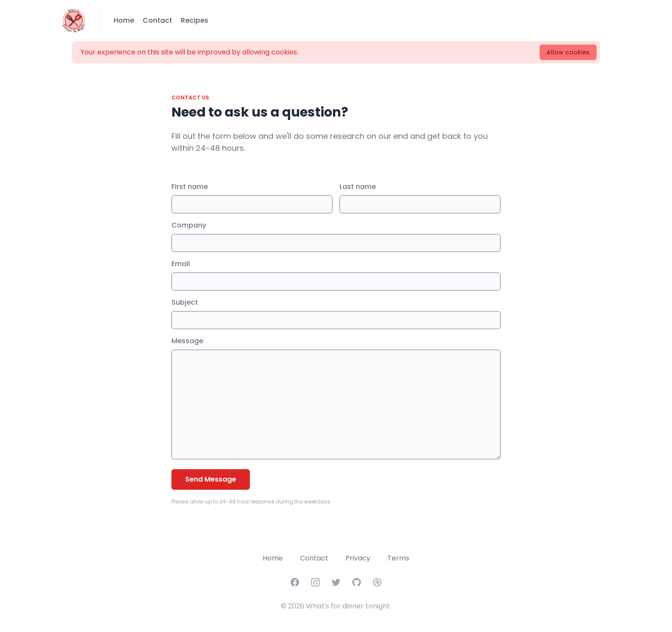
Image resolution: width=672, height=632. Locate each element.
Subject (185, 302)
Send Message (211, 479)
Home (124, 20)
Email (181, 264)
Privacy (358, 558)
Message (187, 341)
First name (190, 187)
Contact (157, 20)
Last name (358, 187)
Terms (398, 558)
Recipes (195, 20)
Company (189, 225)
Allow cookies (568, 52)
